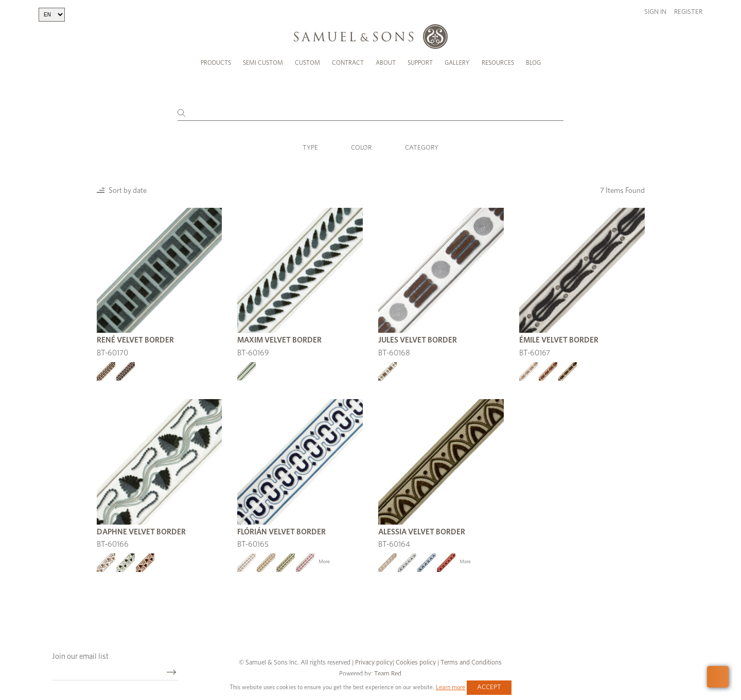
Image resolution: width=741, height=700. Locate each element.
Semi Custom (263, 63)
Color (361, 148)
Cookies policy (416, 663)
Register (688, 12)
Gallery (457, 63)
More (324, 562)
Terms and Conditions (470, 663)
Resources (498, 63)
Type (310, 148)
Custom (307, 63)
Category (422, 148)
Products (216, 63)
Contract (348, 63)
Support (420, 63)
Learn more (451, 687)
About (386, 63)
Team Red (388, 674)
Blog (533, 63)
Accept (489, 687)
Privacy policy (374, 663)
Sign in (655, 12)
